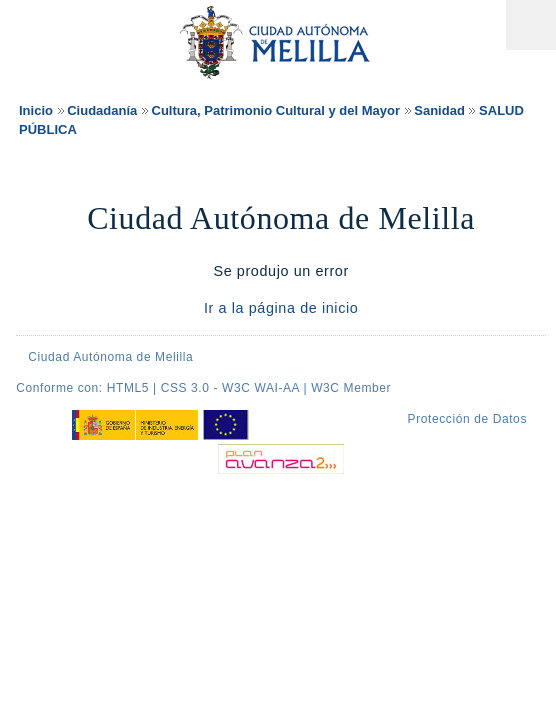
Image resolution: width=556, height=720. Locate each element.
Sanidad (439, 110)
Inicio (36, 110)
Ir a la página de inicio (281, 308)
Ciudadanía (102, 110)
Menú (531, 25)
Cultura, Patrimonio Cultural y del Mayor (276, 110)
